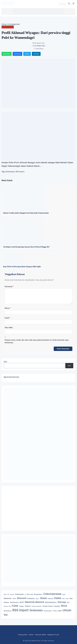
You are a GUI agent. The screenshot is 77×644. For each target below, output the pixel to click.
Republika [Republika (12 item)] (57, 606)
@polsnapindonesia (11, 377)
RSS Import (20, 172)
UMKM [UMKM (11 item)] (60, 611)
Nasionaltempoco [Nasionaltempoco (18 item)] (51, 602)
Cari (5, 362)
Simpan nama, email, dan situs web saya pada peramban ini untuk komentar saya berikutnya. (37, 341)
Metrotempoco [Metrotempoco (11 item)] (14, 602)
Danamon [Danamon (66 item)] (8, 598)
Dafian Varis (41, 46)
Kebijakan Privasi (53, 635)
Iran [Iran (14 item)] (63, 599)
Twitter (27, 54)
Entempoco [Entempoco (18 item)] (31, 598)
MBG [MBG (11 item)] (71, 599)
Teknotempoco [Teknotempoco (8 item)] (48, 611)
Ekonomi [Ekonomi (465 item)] (22, 598)
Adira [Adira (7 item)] (5, 594)
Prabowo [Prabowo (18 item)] (28, 606)
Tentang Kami (23, 635)
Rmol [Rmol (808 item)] (64, 606)
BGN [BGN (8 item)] (32, 594)
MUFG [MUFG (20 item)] (22, 602)
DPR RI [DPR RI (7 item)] (14, 599)
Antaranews (10, 172)
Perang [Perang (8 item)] (6, 606)
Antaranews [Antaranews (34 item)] (19, 594)
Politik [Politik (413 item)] (15, 606)
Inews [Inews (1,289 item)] (58, 598)
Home (4, 24)
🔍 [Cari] (69, 4)
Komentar (9, 287)
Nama (8, 308)
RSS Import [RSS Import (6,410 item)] (20, 610)
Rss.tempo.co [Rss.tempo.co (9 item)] (8, 611)
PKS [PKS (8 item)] (10, 606)
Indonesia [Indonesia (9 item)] (50, 599)
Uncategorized (14, 24)
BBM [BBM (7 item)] (28, 594)
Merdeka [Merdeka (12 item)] (6, 602)
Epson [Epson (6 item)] (37, 599)
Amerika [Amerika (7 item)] (12, 594)
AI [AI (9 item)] (8, 594)
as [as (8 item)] (25, 594)
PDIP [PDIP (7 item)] (68, 602)
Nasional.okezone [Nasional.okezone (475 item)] (34, 602)
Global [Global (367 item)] (43, 598)
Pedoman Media (41, 635)
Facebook (17, 54)
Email (7, 318)
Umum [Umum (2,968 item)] (67, 610)
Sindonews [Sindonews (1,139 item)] (36, 610)
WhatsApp (7, 54)
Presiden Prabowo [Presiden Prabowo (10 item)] (48, 606)
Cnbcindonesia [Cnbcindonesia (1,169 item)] (52, 594)
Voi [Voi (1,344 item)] (6, 615)
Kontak (31, 635)
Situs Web (9, 327)
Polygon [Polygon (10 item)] (22, 606)
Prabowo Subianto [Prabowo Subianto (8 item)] (37, 606)
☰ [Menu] (73, 4)
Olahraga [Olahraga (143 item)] (62, 602)
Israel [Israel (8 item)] (67, 599)
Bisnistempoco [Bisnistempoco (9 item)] (38, 594)
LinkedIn (36, 54)
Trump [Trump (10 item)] (55, 611)
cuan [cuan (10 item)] (64, 594)
